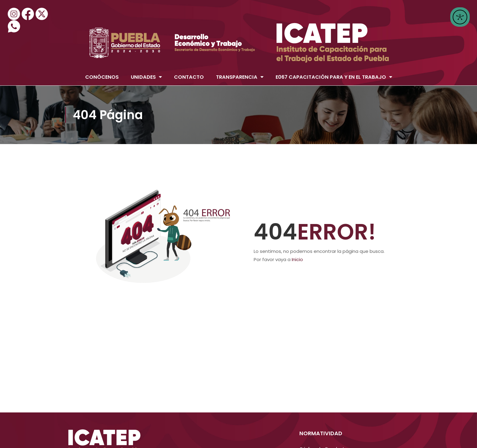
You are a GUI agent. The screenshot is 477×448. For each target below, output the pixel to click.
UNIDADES (146, 77)
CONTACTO (189, 77)
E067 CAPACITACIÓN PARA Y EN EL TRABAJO (334, 77)
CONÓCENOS (102, 77)
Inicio (297, 259)
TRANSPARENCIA (240, 77)
